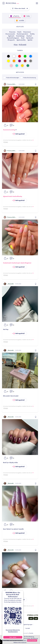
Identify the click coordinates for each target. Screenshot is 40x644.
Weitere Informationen (20, 642)
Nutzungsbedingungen (26, 624)
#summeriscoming (9, 130)
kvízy (28, 16)
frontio (31, 633)
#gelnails (11, 36)
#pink (23, 263)
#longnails (11, 40)
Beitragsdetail (19, 134)
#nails (19, 32)
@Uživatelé (22, 45)
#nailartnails (7, 263)
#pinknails (30, 38)
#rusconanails (10, 34)
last (36, 618)
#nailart (29, 36)
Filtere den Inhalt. (20, 8)
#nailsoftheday (17, 196)
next (31, 618)
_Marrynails (10, 284)
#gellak (30, 40)
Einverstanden (32, 640)
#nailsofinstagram (13, 38)
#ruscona (12, 32)
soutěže (21, 20)
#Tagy (16, 45)
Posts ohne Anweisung (30, 78)
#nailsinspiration (22, 34)
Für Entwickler (19, 628)
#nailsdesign (20, 36)
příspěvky (16, 16)
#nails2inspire (16, 263)
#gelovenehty (21, 40)
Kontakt (28, 628)
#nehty (32, 34)
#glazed (6, 196)
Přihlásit (6, 142)
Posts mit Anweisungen (13, 78)
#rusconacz (27, 32)
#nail (23, 38)
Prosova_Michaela (12, 84)
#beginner (28, 263)
